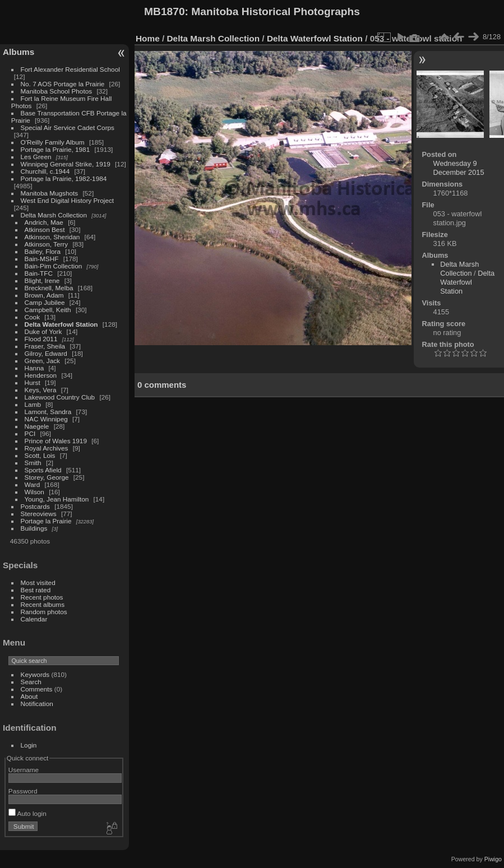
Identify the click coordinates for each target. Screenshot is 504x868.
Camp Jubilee (45, 302)
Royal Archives (47, 448)
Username (24, 770)
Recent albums (43, 604)
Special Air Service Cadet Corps (68, 127)
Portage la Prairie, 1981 (56, 149)
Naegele (37, 426)
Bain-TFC (39, 273)
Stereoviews (39, 514)
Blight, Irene (42, 280)
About (29, 696)
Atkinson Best (45, 229)
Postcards (35, 506)
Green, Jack (42, 361)
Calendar (34, 619)
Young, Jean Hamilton (57, 499)
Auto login (27, 813)
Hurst (33, 382)
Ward (33, 484)
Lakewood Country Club (60, 397)
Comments (37, 689)
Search (31, 682)
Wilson (34, 492)
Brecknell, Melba (49, 288)
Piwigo (493, 859)
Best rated (36, 590)
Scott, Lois (40, 455)
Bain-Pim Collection (54, 266)
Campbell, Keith (48, 310)
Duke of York (43, 331)
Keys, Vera (41, 390)
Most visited (38, 582)
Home (148, 38)
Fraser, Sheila (45, 346)
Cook (32, 317)
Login (29, 745)
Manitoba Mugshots (50, 193)
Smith (33, 463)
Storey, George (47, 477)
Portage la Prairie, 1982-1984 (64, 178)
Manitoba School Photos (57, 91)
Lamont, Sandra (48, 412)
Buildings (34, 528)
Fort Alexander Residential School (70, 69)
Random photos (44, 612)
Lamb (33, 404)
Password (23, 791)
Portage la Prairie (46, 521)
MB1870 (165, 11)
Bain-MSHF (42, 259)
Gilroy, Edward (46, 353)
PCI (30, 433)
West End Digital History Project (68, 200)
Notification (37, 704)
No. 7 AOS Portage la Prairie (63, 84)
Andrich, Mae (44, 222)
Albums (19, 52)
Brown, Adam (44, 295)
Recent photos (42, 597)
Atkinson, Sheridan (52, 237)
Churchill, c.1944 (45, 171)
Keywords (35, 674)
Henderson (41, 375)
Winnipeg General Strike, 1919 (66, 164)
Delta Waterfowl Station (61, 324)
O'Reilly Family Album (53, 142)
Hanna (34, 368)
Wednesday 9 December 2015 (459, 168)
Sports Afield (43, 470)
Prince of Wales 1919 (56, 441)
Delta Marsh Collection (54, 215)
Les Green (36, 157)
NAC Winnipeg (46, 419)
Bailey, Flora (43, 251)
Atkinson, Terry (47, 244)
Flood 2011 (41, 339)
